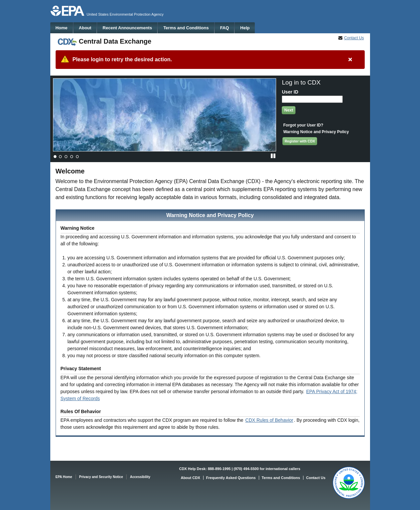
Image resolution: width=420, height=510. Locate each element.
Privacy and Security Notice (101, 477)
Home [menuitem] (61, 28)
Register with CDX (300, 141)
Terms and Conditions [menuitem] (186, 28)
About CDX (191, 478)
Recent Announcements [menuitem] (127, 28)
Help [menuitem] (245, 28)
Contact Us (354, 38)
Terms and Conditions (281, 478)
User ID (290, 92)
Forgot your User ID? (303, 125)
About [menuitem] (85, 28)
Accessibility (140, 477)
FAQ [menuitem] (225, 28)
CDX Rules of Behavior (269, 420)
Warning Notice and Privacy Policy (316, 132)
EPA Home (64, 477)
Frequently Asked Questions (231, 478)
